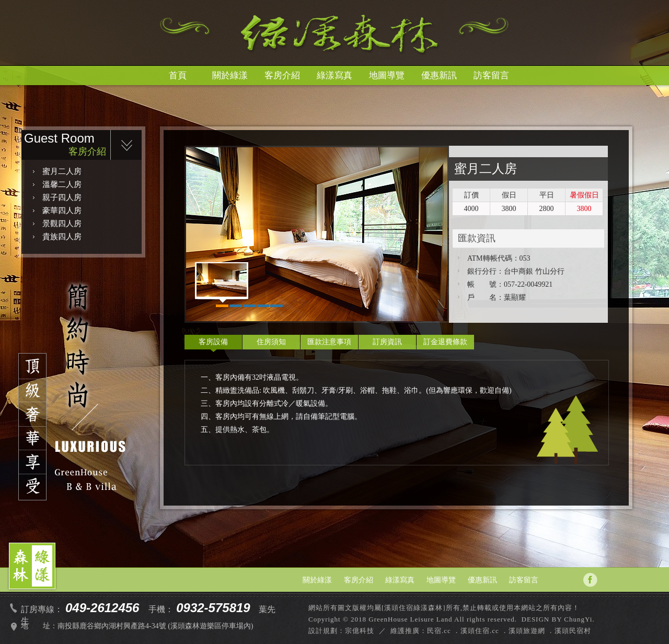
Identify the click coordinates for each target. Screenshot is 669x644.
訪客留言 (491, 75)
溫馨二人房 (62, 184)
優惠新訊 (439, 75)
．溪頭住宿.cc (476, 631)
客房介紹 (282, 75)
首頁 (178, 75)
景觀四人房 (62, 224)
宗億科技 (360, 631)
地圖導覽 (387, 75)
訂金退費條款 (445, 342)
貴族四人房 (62, 237)
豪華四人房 (62, 210)
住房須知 (271, 342)
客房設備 (213, 342)
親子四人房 (62, 197)
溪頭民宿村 (573, 631)
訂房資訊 (387, 342)
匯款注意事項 (329, 342)
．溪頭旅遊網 (523, 631)
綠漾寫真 (334, 75)
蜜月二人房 (62, 171)
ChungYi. (579, 619)
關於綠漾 (230, 75)
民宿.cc (439, 631)
